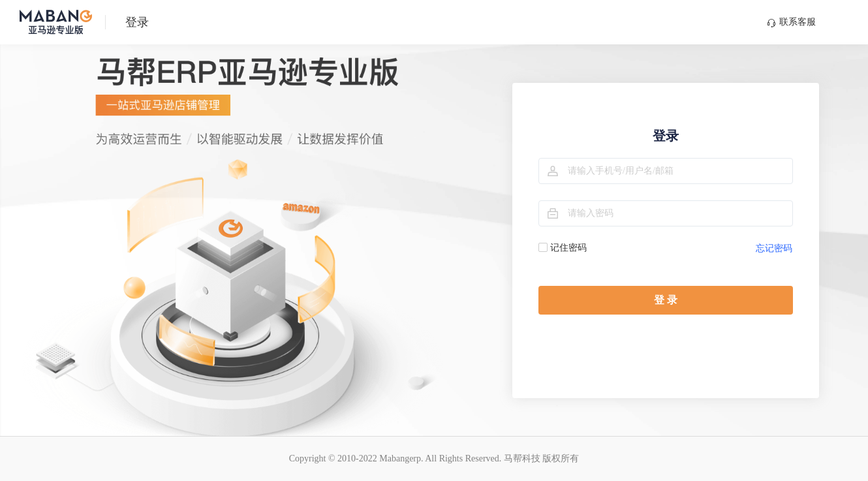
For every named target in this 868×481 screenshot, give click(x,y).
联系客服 (791, 22)
